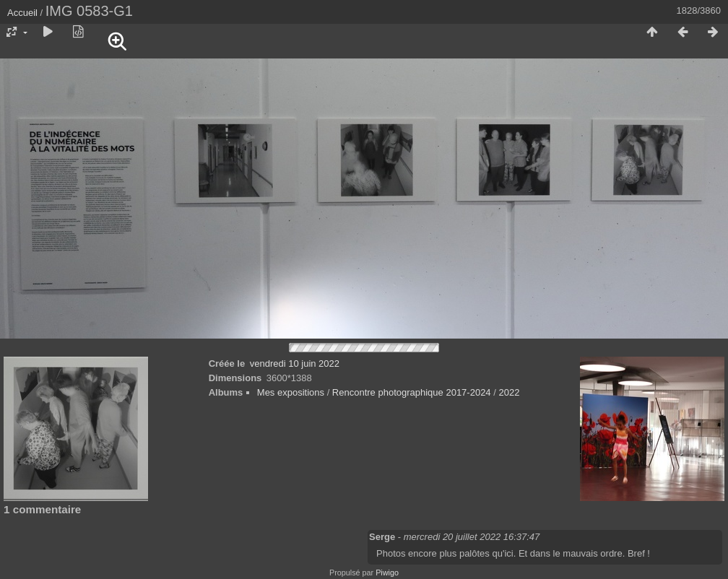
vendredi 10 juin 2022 (295, 363)
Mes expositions (291, 392)
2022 (509, 392)
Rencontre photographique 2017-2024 (412, 392)
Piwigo (387, 573)
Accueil (22, 13)
